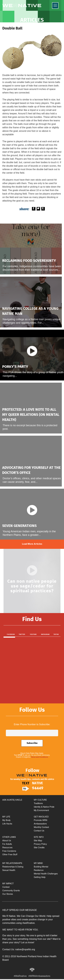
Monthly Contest (41, 828)
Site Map (38, 841)
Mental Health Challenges (46, 874)
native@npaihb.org (25, 949)
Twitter (22, 635)
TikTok (56, 635)
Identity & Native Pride (44, 807)
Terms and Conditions (39, 757)
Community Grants (11, 891)
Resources (7, 848)
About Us (7, 841)
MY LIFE (6, 817)
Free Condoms (9, 851)
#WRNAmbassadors (39, 976)
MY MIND (38, 864)
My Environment (41, 811)
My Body (6, 821)
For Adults (7, 844)
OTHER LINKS (9, 837)
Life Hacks (7, 824)
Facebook (11, 635)
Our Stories (8, 894)
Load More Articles (32, 544)
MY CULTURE (40, 800)
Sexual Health (9, 871)
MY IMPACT (8, 884)
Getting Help (40, 878)
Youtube (33, 635)
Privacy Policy (40, 844)
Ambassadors (40, 824)
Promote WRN (40, 821)
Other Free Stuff (10, 855)
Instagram (45, 635)
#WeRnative (20, 976)
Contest (6, 887)
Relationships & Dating (13, 867)
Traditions (38, 804)
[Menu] (55, 6)
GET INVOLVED (41, 817)
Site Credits (39, 848)
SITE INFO (39, 837)
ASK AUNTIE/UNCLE (12, 800)
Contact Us (39, 831)
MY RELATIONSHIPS (12, 864)
